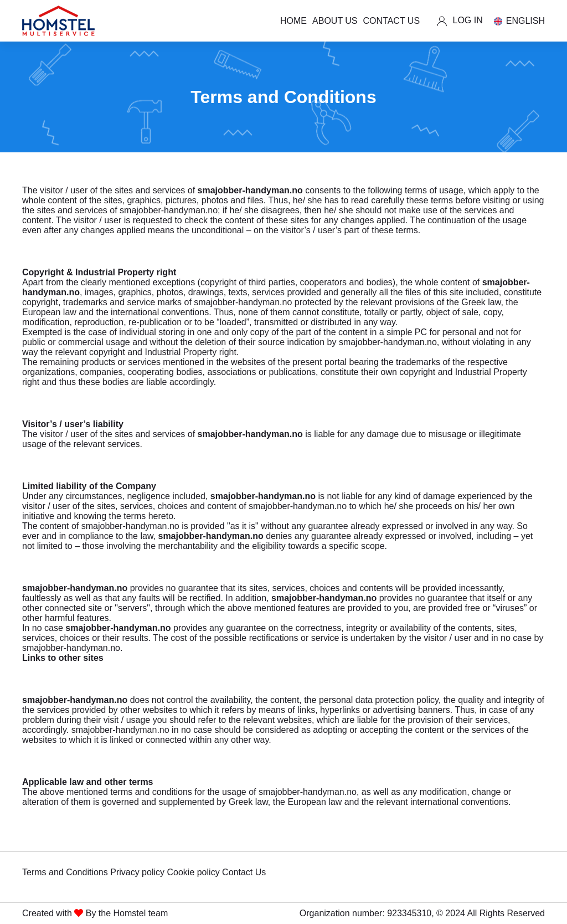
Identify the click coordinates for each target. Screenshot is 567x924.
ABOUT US (335, 21)
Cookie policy (193, 872)
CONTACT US (392, 21)
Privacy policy (137, 872)
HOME (293, 21)
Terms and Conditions (65, 872)
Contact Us (244, 872)
